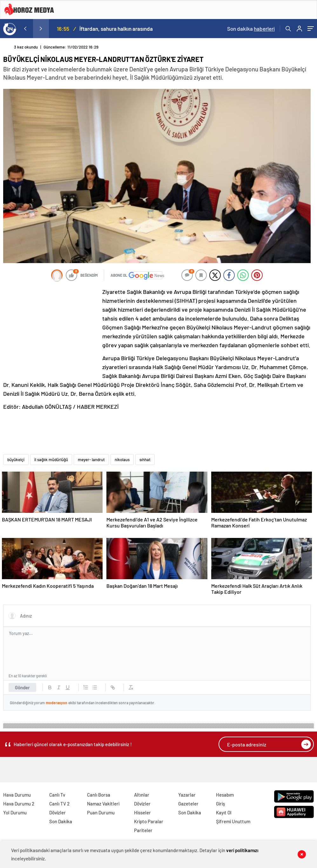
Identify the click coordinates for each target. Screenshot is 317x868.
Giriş (220, 804)
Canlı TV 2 (59, 804)
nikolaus (122, 460)
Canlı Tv (57, 795)
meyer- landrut (91, 460)
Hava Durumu (17, 795)
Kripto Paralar (149, 821)
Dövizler (57, 812)
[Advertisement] (51, 329)
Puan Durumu (101, 812)
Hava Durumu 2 (19, 804)
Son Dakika (61, 821)
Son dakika (251, 29)
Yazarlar (187, 795)
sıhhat (145, 460)
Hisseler (142, 812)
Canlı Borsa (99, 795)
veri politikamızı (242, 850)
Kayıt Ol (224, 812)
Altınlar (142, 795)
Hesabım (225, 795)
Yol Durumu (15, 812)
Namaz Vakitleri (103, 804)
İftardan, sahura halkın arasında (116, 29)
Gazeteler (188, 804)
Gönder (22, 687)
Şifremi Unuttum (233, 821)
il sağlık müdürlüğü (51, 460)
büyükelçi (16, 460)
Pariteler (143, 830)
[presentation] (25, 29)
